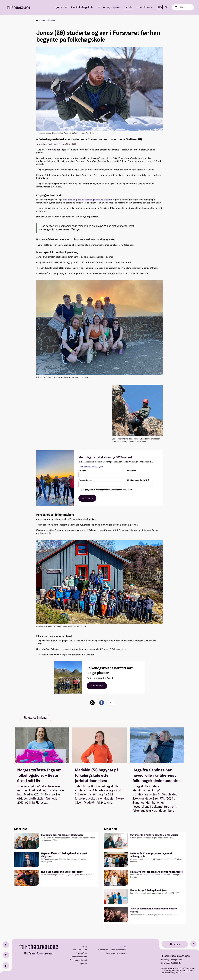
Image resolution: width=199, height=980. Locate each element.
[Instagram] (6, 955)
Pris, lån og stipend (108, 7)
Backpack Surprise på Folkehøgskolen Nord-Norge (87, 200)
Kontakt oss (144, 7)
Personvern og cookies (116, 953)
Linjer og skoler (80, 950)
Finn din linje (97, 686)
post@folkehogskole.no (173, 960)
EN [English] (166, 7)
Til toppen (175, 944)
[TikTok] (6, 966)
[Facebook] (6, 945)
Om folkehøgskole (82, 7)
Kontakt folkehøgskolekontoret (112, 950)
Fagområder (60, 7)
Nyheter (129, 7)
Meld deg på (87, 498)
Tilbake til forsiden (47, 21)
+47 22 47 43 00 (170, 956)
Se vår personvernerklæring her (91, 467)
